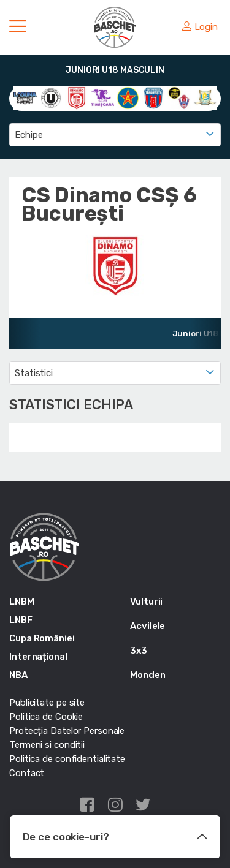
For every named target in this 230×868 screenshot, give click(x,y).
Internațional (38, 657)
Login (200, 27)
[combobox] (115, 135)
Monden (148, 675)
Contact (27, 773)
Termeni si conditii (47, 745)
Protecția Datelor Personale (67, 731)
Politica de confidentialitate (67, 759)
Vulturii (146, 602)
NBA (18, 675)
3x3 (139, 651)
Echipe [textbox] (29, 135)
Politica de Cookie (46, 717)
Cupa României (42, 638)
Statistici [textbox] (34, 373)
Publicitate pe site (47, 703)
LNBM (22, 602)
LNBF (21, 620)
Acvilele (148, 626)
